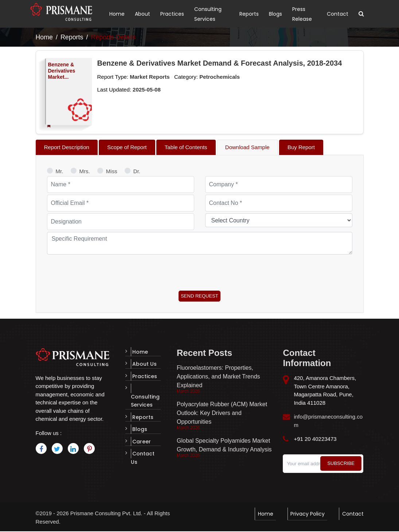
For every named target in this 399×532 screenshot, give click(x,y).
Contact (338, 14)
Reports (249, 14)
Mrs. (85, 172)
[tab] (69, 148)
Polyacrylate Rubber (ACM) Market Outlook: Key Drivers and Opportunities (222, 414)
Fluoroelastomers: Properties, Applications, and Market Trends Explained (218, 378)
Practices (172, 14)
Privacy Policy (310, 514)
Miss (112, 172)
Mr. (60, 172)
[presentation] (102, 271)
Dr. (137, 172)
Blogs (275, 14)
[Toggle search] (361, 14)
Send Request (199, 297)
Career (140, 432)
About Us (143, 364)
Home (117, 14)
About (142, 14)
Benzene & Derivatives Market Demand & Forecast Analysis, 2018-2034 (220, 63)
